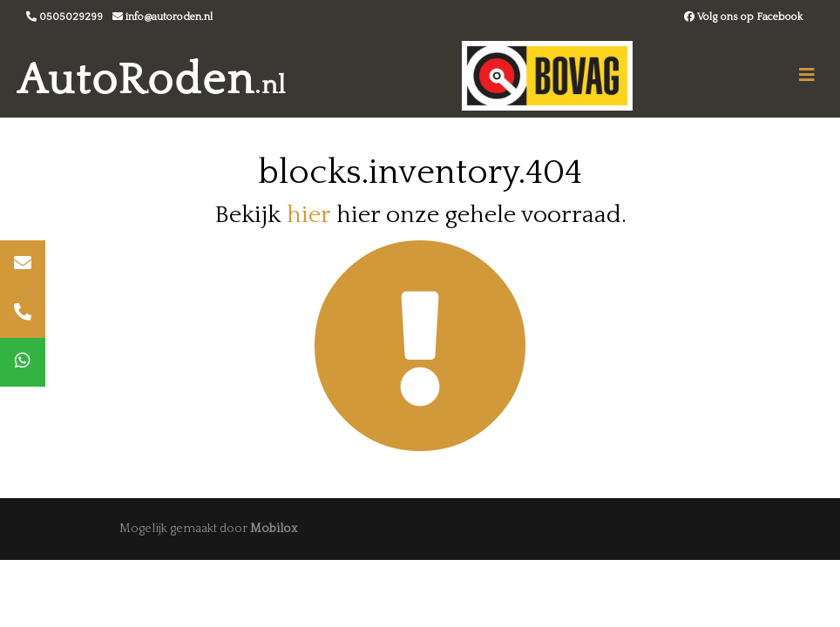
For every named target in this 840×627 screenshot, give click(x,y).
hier (308, 215)
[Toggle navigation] (807, 75)
